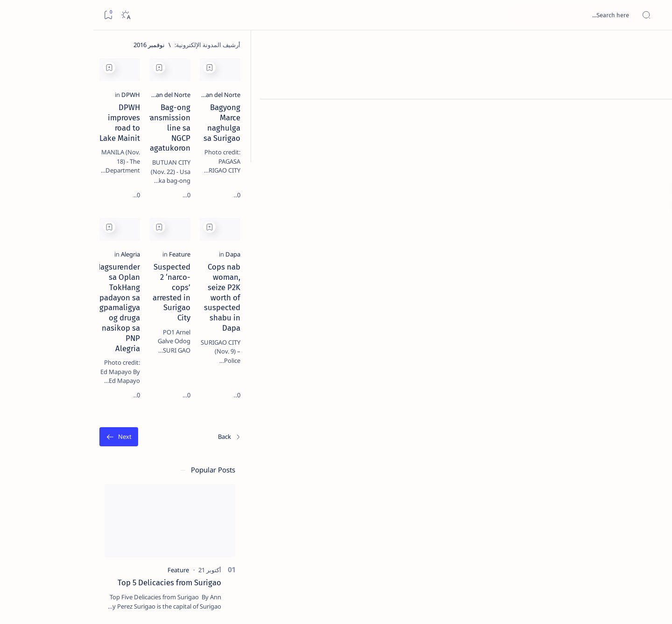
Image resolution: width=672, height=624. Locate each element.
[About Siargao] (57, 465)
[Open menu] (654, 15)
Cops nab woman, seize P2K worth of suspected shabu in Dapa (548, 352)
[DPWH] (305, 150)
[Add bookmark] (482, 68)
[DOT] (95, 305)
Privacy (86, 564)
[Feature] (452, 334)
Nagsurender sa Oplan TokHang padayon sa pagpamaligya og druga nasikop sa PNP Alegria (252, 357)
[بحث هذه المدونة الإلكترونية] (488, 15)
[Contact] (654, 133)
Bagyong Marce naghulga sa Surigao (549, 163)
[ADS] (125, 511)
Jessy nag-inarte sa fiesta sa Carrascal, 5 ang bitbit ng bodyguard (93, 225)
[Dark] (32, 15)
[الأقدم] (194, 456)
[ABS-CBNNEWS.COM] (125, 488)
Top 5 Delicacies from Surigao (91, 159)
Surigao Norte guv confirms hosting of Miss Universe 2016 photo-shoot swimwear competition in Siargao (90, 332)
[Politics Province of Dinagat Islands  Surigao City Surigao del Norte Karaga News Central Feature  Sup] (125, 441)
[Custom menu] (654, 163)
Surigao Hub (570, 606)
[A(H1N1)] (125, 465)
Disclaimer (119, 564)
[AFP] (57, 511)
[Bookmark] (15, 15)
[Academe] (57, 488)
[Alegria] (304, 334)
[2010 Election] (57, 441)
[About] (654, 114)
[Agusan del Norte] (588, 150)
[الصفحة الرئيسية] (654, 47)
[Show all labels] (134, 533)
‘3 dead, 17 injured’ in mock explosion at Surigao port (95, 383)
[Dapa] (604, 334)
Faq (62, 564)
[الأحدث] (601, 456)
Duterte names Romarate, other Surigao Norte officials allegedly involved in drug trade (86, 276)
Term (149, 564)
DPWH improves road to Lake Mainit (252, 163)
